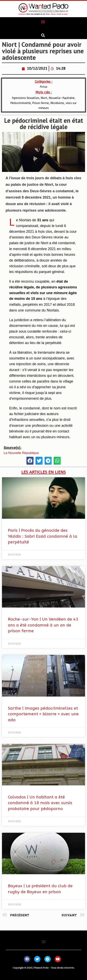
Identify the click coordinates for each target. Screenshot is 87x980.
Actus (44, 87)
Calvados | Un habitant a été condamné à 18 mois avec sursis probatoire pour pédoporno (40, 803)
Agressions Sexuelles (26, 98)
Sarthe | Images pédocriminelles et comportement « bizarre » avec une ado (43, 714)
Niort (44, 98)
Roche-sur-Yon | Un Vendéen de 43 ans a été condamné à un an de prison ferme (43, 625)
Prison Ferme (41, 103)
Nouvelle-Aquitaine (62, 98)
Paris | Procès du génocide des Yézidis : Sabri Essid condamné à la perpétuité (43, 536)
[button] (43, 21)
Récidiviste (57, 103)
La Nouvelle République (21, 453)
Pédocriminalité (21, 103)
